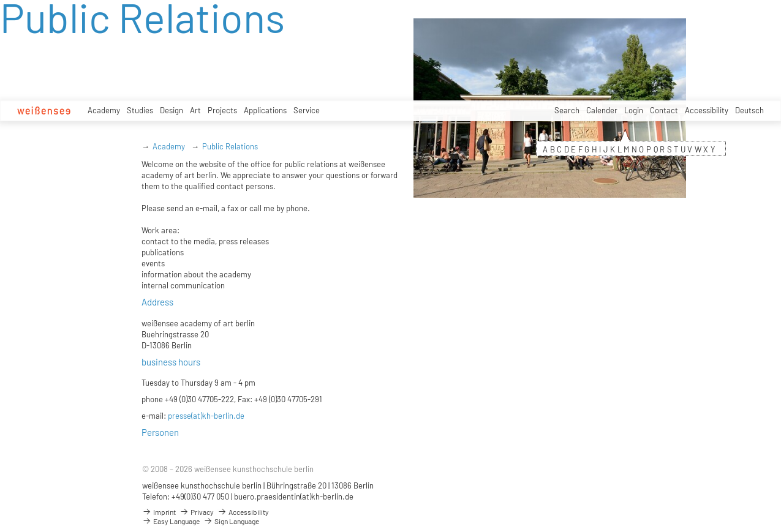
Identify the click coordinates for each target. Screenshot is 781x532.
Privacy (197, 512)
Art (195, 110)
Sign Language (231, 521)
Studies (140, 110)
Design (172, 110)
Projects (222, 110)
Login (634, 110)
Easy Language (171, 521)
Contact (664, 110)
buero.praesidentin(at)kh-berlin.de (294, 496)
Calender (602, 110)
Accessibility (707, 110)
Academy (104, 110)
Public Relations (230, 146)
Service (307, 110)
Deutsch (749, 110)
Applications (265, 110)
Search (567, 110)
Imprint (159, 512)
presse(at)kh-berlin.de (206, 416)
